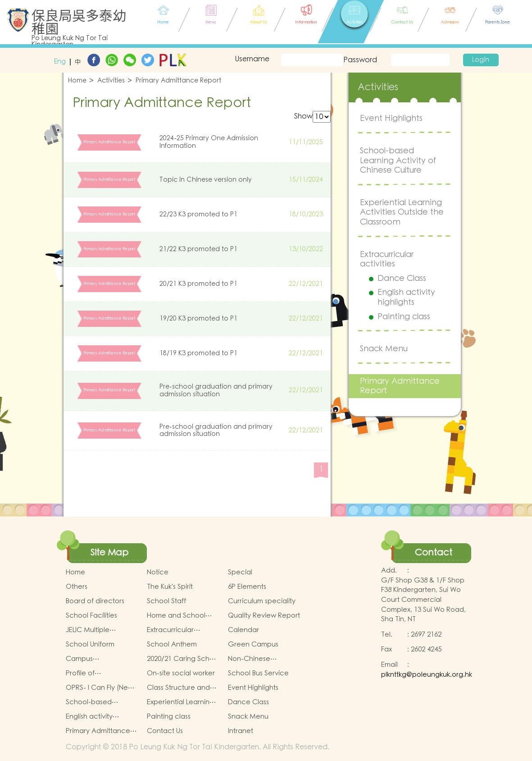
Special (240, 572)
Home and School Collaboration (176, 616)
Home (77, 81)
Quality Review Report (264, 616)
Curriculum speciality (262, 601)
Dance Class (402, 279)
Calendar (243, 630)
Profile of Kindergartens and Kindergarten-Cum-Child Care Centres (97, 674)
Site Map (109, 553)
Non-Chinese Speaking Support (257, 659)
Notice (158, 572)
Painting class (404, 317)
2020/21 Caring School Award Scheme (183, 659)
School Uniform (90, 644)
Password (359, 60)
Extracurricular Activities (170, 630)
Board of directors (95, 601)
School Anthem (172, 644)
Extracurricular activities (387, 259)
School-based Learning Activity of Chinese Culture (398, 160)
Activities (111, 81)
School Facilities (91, 616)
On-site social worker (181, 673)
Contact (434, 553)
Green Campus (253, 644)
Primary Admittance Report (178, 81)
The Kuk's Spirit (170, 587)
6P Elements (247, 587)
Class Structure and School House (178, 688)
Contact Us (165, 731)
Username (252, 59)
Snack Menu (384, 349)
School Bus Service (258, 673)
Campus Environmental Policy (99, 659)
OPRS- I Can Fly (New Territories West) (100, 688)
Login (481, 60)
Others (77, 587)
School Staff (166, 601)
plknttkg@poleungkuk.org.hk (427, 675)
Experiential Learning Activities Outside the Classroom (402, 212)
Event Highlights (391, 118)
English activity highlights (406, 297)
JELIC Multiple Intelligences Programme (88, 630)
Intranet (241, 731)
